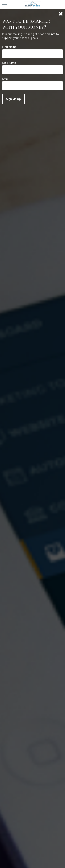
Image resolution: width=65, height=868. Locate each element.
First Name (9, 47)
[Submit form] (14, 99)
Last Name (9, 63)
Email (6, 79)
